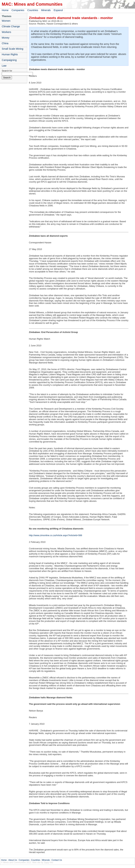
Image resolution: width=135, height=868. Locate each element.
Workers (6, 32)
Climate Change (11, 26)
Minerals (46, 10)
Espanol (58, 10)
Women (6, 21)
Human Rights (10, 54)
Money (6, 38)
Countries (33, 10)
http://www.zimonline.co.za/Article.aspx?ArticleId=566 (56, 535)
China (5, 43)
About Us (13, 860)
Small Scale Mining (12, 49)
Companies (18, 10)
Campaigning (9, 60)
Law (4, 66)
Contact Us (57, 860)
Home (5, 10)
